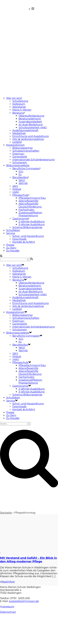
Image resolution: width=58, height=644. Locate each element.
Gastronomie (20, 219)
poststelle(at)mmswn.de (24, 601)
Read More (7, 582)
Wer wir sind (14, 98)
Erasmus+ (18, 154)
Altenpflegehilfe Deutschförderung (30, 205)
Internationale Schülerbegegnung (33, 160)
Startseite (6, 513)
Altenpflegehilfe (28, 201)
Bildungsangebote (18, 165)
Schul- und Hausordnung (28, 236)
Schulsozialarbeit (33, 127)
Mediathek (19, 133)
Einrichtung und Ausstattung (31, 136)
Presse (10, 245)
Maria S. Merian (22, 110)
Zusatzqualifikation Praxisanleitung (30, 214)
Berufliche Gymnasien (26, 168)
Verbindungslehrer (28, 139)
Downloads (19, 239)
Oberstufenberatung (31, 116)
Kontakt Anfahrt (24, 242)
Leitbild (17, 142)
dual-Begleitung (31, 125)
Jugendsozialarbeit (30, 122)
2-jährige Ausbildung (32, 222)
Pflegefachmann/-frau (32, 198)
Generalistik (20, 157)
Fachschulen (26, 210)
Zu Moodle (13, 251)
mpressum (8, 607)
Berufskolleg (20, 177)
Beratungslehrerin (30, 119)
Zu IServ (11, 248)
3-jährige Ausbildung (32, 224)
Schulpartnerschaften (26, 151)
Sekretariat (19, 107)
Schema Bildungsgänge (27, 227)
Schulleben (13, 230)
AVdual (17, 189)
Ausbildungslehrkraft (25, 130)
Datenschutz (8, 612)
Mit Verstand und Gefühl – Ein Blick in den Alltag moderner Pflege (28, 560)
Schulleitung (20, 101)
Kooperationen (15, 145)
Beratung (18, 113)
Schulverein (20, 162)
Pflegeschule (20, 195)
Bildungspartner (23, 148)
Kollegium (19, 104)
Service (11, 233)
